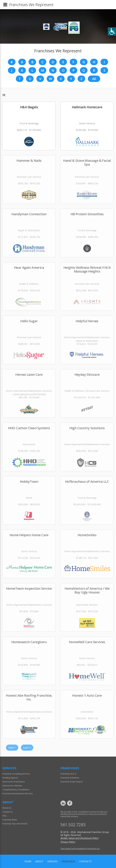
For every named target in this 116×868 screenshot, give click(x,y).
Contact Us (8, 812)
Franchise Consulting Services (16, 774)
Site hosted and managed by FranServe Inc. (80, 848)
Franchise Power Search (72, 782)
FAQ (4, 816)
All (94, 79)
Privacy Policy (68, 842)
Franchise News (10, 820)
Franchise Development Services (18, 794)
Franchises (68, 861)
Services (52, 861)
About (39, 861)
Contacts (85, 861)
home (28, 861)
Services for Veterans (12, 786)
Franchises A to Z (68, 774)
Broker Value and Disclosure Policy (80, 838)
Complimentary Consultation (16, 790)
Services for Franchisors (14, 782)
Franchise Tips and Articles (15, 824)
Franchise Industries (70, 778)
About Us (7, 808)
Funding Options (10, 778)
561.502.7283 (73, 825)
